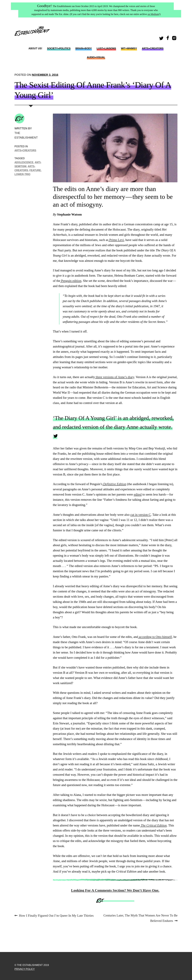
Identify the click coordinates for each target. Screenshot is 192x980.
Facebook (168, 39)
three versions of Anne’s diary (115, 377)
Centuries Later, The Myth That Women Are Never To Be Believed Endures (140, 918)
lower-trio (23, 174)
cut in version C (141, 515)
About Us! (35, 48)
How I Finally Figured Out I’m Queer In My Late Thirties (56, 916)
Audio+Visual (96, 57)
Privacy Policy (25, 969)
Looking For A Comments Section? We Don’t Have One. (115, 890)
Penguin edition (71, 281)
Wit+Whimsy (129, 48)
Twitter (162, 39)
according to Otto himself (155, 637)
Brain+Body (84, 48)
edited (138, 494)
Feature (35, 170)
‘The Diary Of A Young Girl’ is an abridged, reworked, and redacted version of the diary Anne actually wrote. (113, 422)
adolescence (24, 162)
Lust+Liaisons (106, 48)
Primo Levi (116, 240)
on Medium (153, 14)
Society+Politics (59, 48)
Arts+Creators (153, 48)
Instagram (175, 39)
